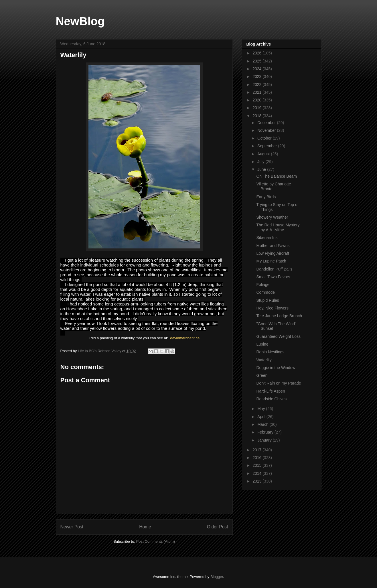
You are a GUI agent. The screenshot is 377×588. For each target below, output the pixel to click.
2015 (257, 465)
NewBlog (80, 21)
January (265, 440)
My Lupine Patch (271, 261)
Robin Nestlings (270, 352)
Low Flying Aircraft (273, 253)
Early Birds (266, 197)
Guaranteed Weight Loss (278, 336)
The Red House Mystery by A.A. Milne (278, 227)
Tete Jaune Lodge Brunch (279, 316)
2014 (257, 473)
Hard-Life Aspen (271, 391)
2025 (257, 61)
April (262, 417)
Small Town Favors (273, 277)
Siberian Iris (267, 238)
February (266, 432)
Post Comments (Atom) (156, 541)
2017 (257, 450)
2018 (257, 116)
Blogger (217, 577)
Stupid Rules (268, 300)
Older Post (218, 527)
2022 (257, 85)
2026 (257, 53)
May (262, 409)
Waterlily (264, 360)
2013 (257, 481)
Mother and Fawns (273, 246)
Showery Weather (272, 217)
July (261, 162)
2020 (257, 100)
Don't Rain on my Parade (279, 383)
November (267, 130)
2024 (257, 69)
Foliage (263, 285)
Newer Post (72, 527)
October (265, 138)
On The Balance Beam (276, 176)
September (268, 146)
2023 (257, 77)
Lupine (262, 344)
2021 (257, 92)
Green (262, 375)
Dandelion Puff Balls (274, 269)
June (262, 169)
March (263, 424)
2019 (257, 108)
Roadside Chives (271, 399)
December (267, 123)
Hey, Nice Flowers (272, 308)
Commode (266, 292)
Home (145, 527)
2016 (257, 458)
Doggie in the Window (276, 368)
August (264, 154)
